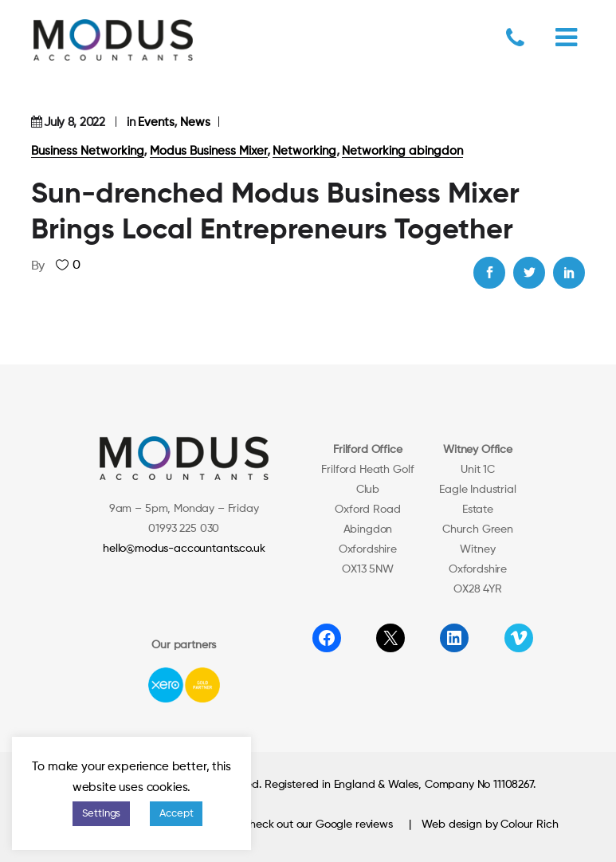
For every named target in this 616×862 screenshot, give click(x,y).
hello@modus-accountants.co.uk (184, 549)
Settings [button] (102, 814)
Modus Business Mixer (209, 151)
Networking (304, 151)
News (195, 122)
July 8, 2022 (74, 122)
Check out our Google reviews (317, 825)
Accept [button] (176, 814)
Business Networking (88, 151)
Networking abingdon (402, 151)
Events (156, 122)
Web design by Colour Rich (490, 825)
